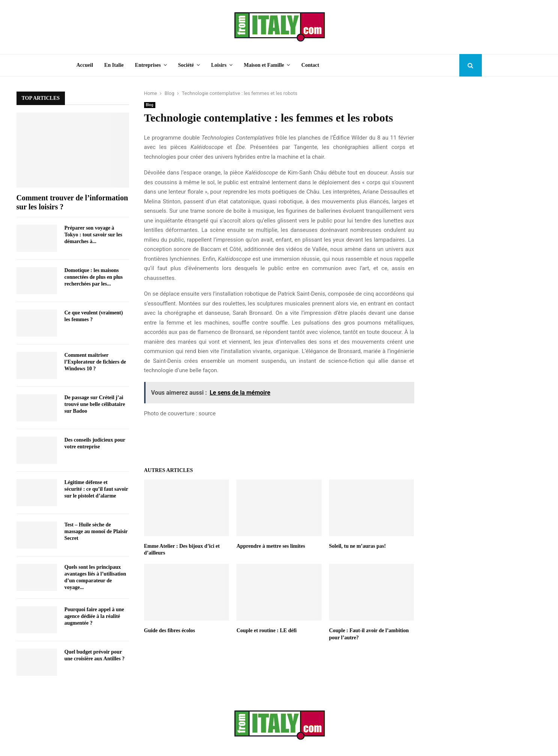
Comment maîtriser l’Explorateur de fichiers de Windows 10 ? (95, 362)
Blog (150, 105)
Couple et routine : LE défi (266, 631)
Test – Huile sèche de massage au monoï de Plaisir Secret (96, 531)
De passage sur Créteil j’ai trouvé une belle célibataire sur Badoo (95, 404)
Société (186, 65)
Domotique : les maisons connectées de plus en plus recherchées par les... (94, 277)
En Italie (114, 65)
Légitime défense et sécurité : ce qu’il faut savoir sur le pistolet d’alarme (96, 489)
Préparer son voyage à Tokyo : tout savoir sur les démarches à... (93, 235)
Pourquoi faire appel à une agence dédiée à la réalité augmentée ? (94, 616)
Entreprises (148, 65)
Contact (310, 65)
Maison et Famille (264, 65)
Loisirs (219, 65)
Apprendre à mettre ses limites (271, 546)
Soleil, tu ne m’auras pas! (357, 546)
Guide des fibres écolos (170, 631)
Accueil (85, 65)
